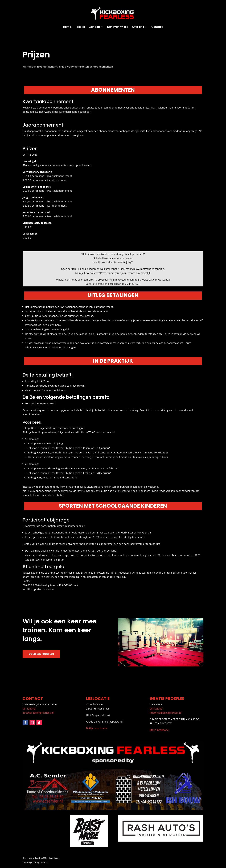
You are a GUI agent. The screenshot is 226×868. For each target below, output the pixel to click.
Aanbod (94, 27)
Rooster (80, 27)
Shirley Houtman (41, 862)
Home (67, 27)
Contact (157, 27)
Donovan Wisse (118, 27)
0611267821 (30, 709)
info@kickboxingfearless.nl (38, 713)
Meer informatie (159, 730)
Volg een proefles (41, 654)
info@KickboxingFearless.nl (166, 713)
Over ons (138, 27)
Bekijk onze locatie (97, 728)
